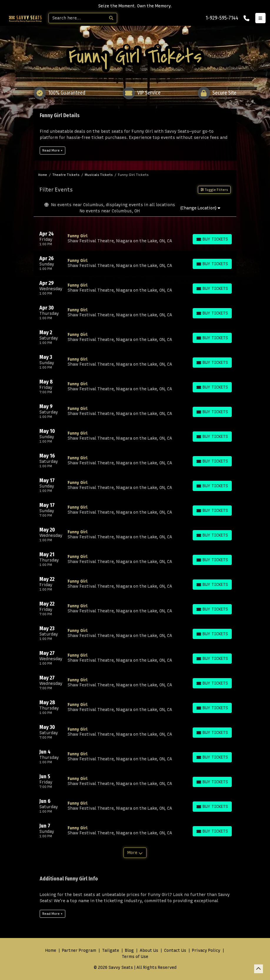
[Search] (77, 18)
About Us (149, 950)
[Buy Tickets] (212, 239)
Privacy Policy (206, 950)
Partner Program (79, 950)
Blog (129, 950)
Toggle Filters (214, 190)
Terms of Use (135, 957)
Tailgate (111, 950)
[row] (135, 238)
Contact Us (175, 950)
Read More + (52, 150)
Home (51, 950)
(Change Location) (200, 208)
